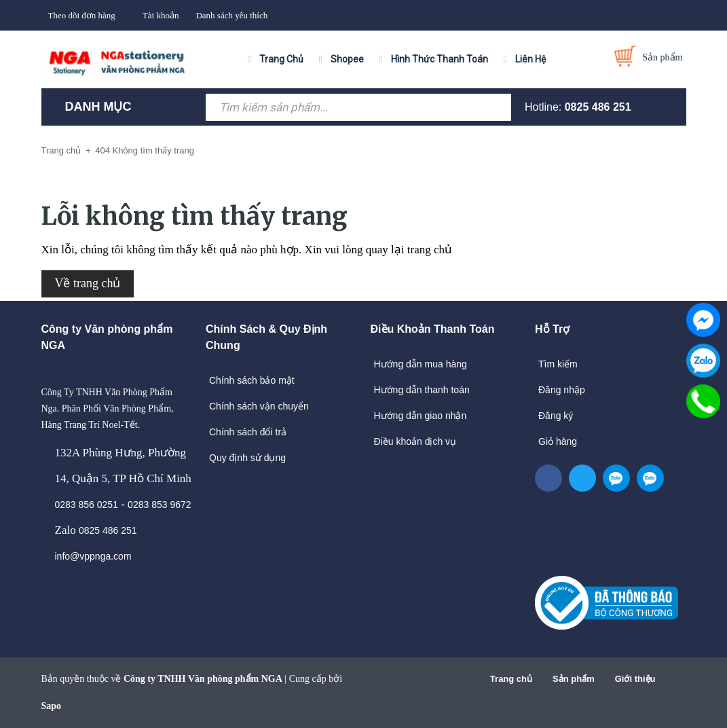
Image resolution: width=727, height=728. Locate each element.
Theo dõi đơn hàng (82, 15)
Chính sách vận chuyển (259, 406)
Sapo (52, 706)
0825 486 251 (598, 107)
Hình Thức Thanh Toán (440, 59)
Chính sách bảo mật (252, 380)
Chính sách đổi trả (248, 432)
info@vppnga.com (93, 556)
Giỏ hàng (558, 441)
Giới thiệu (635, 679)
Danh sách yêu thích (231, 15)
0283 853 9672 (159, 505)
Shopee (347, 59)
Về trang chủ (88, 283)
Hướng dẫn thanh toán (422, 390)
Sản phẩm (574, 679)
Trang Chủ (281, 59)
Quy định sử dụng (247, 458)
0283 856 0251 (87, 505)
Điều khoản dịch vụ (415, 441)
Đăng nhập (562, 390)
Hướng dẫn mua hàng (421, 364)
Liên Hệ (530, 59)
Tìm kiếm (558, 364)
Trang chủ (511, 679)
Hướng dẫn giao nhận (421, 416)
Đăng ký (556, 416)
